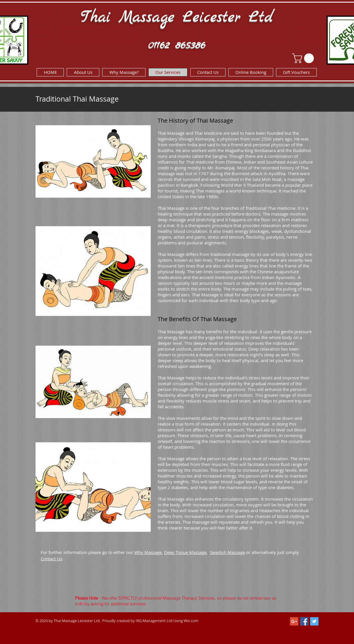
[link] (304, 58)
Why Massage (148, 552)
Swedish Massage (227, 552)
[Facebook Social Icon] (304, 621)
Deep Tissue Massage (185, 552)
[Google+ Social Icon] (294, 621)
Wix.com (191, 621)
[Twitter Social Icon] (314, 621)
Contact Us (51, 559)
